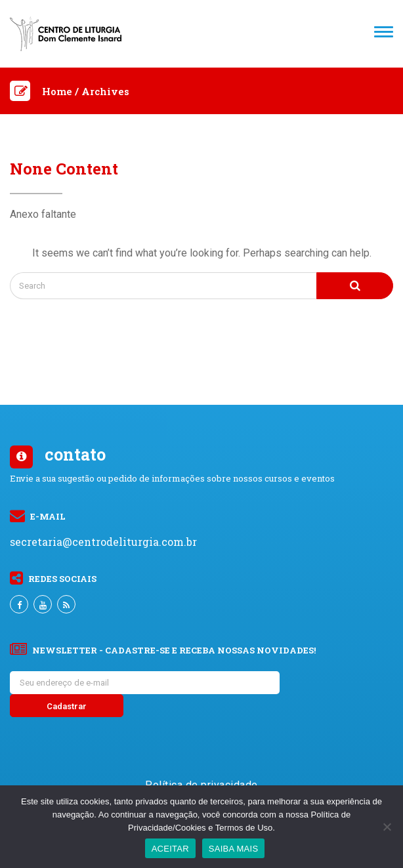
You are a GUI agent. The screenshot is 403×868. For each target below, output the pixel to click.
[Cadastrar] (67, 706)
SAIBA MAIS (233, 849)
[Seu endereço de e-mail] (145, 683)
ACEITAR (170, 849)
